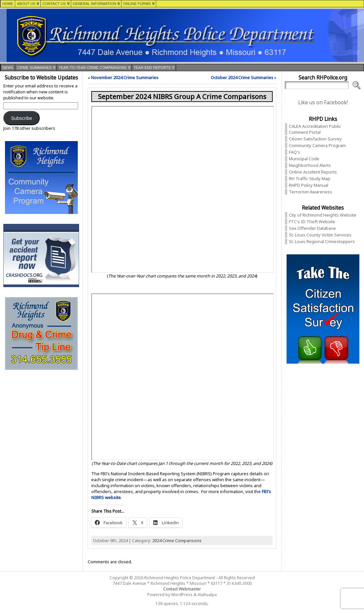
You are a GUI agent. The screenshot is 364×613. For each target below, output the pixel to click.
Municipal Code (304, 159)
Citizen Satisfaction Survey (315, 139)
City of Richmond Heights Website (323, 215)
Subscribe (22, 118)
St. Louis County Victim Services (320, 235)
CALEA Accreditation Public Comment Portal (315, 129)
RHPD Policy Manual (309, 185)
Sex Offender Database (312, 228)
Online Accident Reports (313, 172)
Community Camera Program (317, 145)
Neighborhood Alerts (310, 165)
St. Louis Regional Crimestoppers (322, 241)
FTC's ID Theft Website (312, 222)
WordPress (182, 595)
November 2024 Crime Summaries (125, 77)
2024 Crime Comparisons (177, 540)
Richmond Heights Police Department (180, 578)
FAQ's (295, 152)
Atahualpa (207, 595)
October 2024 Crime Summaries (242, 77)
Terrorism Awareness (311, 192)
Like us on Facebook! (323, 102)
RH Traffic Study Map (310, 179)
